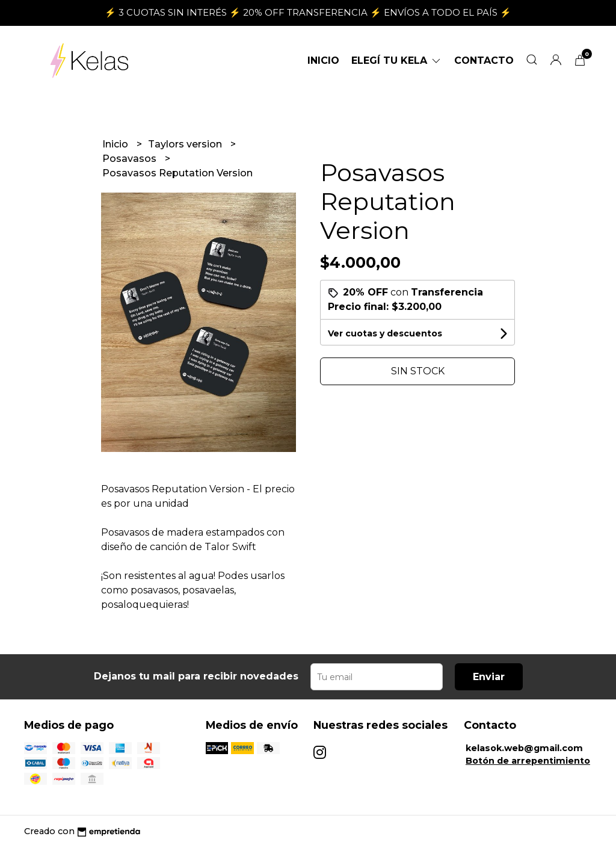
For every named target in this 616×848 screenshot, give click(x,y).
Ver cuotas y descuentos (385, 333)
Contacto (484, 60)
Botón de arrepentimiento (528, 761)
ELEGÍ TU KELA (397, 60)
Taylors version (186, 144)
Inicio (323, 60)
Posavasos (131, 159)
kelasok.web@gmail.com (524, 748)
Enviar (489, 677)
